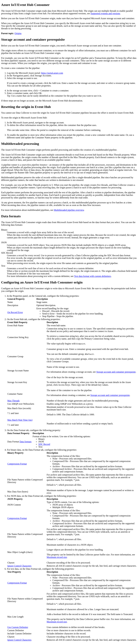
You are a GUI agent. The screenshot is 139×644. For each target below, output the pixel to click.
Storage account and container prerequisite (116, 372)
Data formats (25, 442)
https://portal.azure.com (52, 73)
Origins (18, 33)
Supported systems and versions (105, 13)
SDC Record (44, 444)
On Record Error (15, 312)
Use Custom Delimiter (18, 627)
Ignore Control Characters (19, 566)
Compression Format (17, 464)
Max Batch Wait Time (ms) (20, 420)
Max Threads (13, 401)
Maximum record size (57, 557)
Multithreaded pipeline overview (69, 210)
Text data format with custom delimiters (93, 276)
